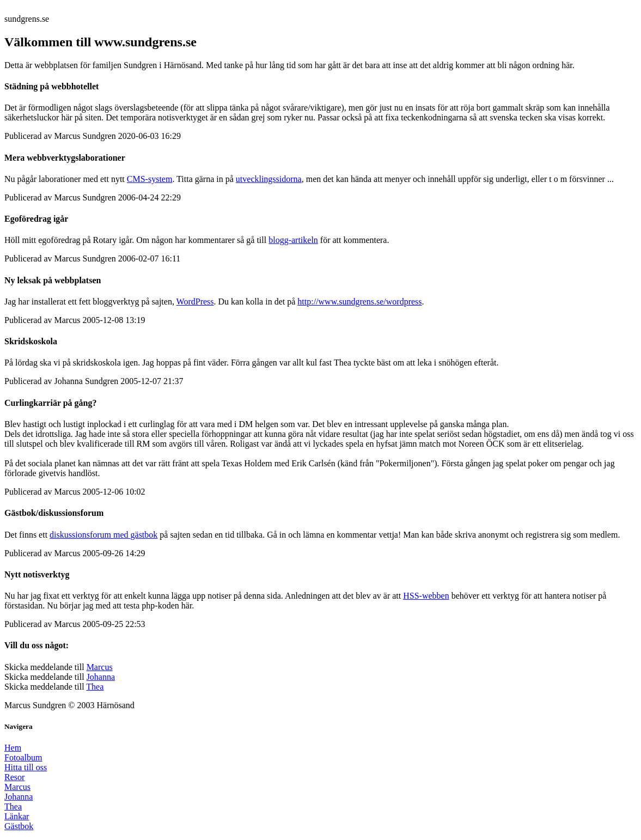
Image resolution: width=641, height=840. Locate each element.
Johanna (101, 677)
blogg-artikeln (293, 240)
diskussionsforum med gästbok (103, 535)
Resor (14, 777)
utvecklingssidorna (269, 179)
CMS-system (150, 179)
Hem (13, 748)
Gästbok (19, 826)
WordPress (195, 302)
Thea (95, 687)
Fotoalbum (23, 757)
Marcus (100, 667)
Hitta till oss (26, 767)
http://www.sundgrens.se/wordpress (359, 302)
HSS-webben (426, 596)
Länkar (17, 816)
